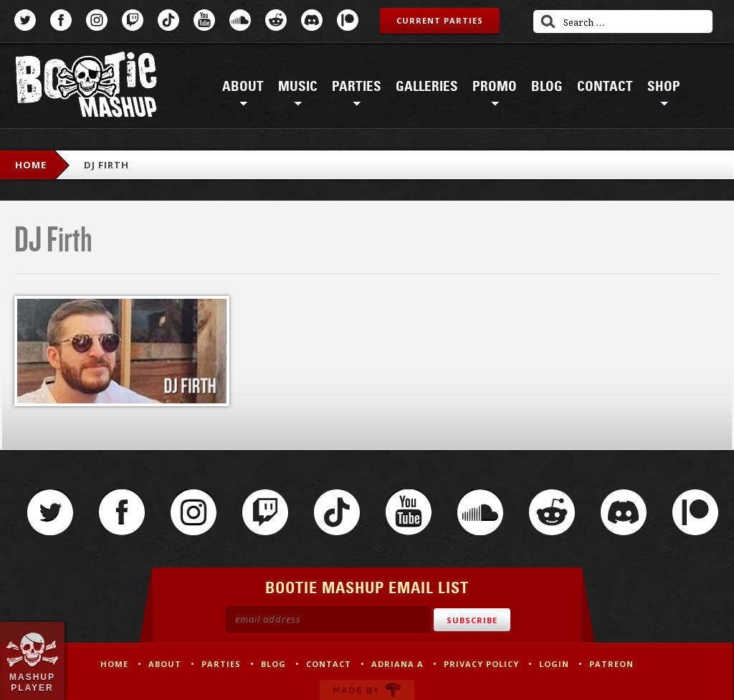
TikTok (168, 20)
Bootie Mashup (86, 87)
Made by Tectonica (367, 690)
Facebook (61, 20)
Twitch (133, 20)
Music (298, 87)
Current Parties (440, 20)
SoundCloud (240, 20)
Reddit (276, 20)
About (243, 87)
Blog (547, 87)
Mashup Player (32, 682)
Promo (495, 87)
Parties (357, 87)
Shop (664, 87)
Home (31, 165)
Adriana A (397, 664)
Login (554, 664)
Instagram (97, 20)
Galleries (427, 87)
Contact (605, 87)
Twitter (25, 20)
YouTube (204, 20)
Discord (312, 20)
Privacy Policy (481, 664)
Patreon (348, 20)
